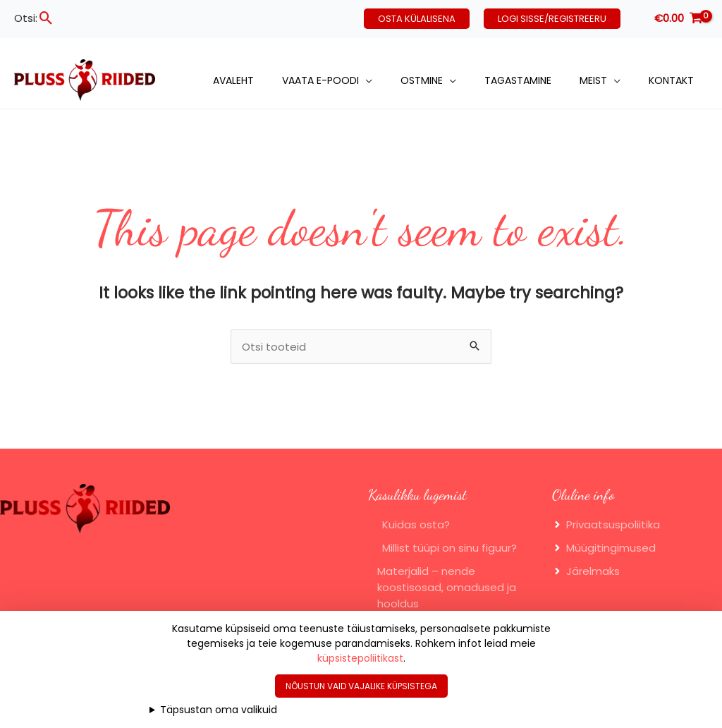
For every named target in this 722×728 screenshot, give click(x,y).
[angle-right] (606, 524)
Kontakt (671, 80)
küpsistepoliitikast (360, 658)
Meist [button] (593, 80)
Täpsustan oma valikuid (219, 710)
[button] (46, 18)
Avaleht (233, 80)
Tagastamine (518, 80)
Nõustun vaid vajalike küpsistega (361, 686)
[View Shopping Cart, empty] (678, 19)
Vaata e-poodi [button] (320, 80)
